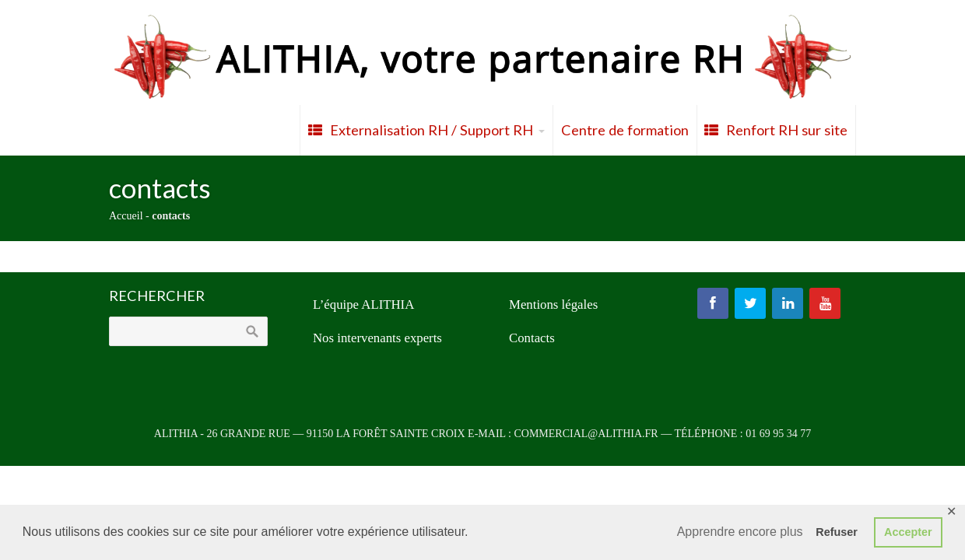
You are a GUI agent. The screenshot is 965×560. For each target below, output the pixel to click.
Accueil (126, 216)
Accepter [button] (908, 532)
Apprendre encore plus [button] (740, 532)
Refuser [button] (837, 532)
